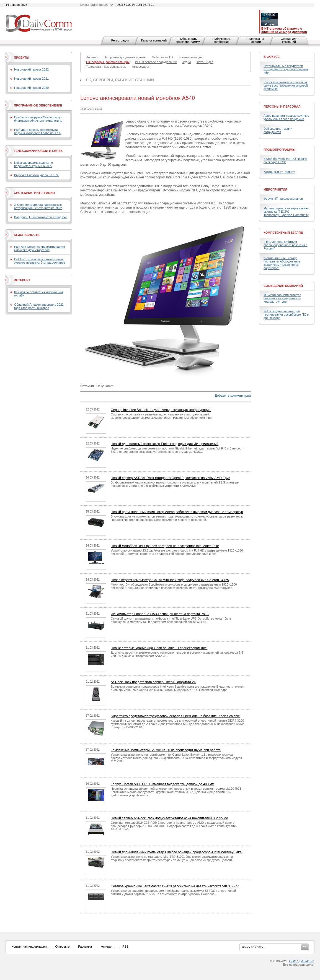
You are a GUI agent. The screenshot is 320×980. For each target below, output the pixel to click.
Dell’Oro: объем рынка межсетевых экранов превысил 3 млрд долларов (40, 261)
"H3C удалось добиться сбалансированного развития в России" (285, 245)
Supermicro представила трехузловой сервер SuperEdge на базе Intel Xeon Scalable (175, 716)
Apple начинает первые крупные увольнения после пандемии (286, 117)
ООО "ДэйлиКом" (301, 961)
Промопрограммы (279, 150)
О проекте (62, 947)
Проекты (21, 58)
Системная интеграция (34, 193)
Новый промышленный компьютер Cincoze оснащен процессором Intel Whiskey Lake (176, 852)
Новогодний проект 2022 (31, 69)
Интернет (22, 280)
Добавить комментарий (233, 396)
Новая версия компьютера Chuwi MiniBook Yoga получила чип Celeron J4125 (170, 580)
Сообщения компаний (283, 286)
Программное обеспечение (38, 105)
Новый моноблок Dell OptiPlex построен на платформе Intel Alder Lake (165, 546)
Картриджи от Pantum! (279, 172)
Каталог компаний (154, 40)
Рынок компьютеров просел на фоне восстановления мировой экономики (286, 85)
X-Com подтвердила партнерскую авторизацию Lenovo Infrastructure (38, 206)
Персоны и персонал (282, 106)
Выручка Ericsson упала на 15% (37, 175)
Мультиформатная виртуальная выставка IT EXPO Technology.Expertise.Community (286, 212)
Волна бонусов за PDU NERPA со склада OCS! (285, 160)
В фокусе (272, 57)
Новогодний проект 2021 (31, 79)
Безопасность (27, 235)
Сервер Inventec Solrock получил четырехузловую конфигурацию (161, 410)
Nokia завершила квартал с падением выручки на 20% (33, 164)
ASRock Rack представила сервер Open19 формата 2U (153, 682)
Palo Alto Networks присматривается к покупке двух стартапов (40, 248)
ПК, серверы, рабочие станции (120, 80)
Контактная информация (29, 947)
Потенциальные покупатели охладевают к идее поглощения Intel (286, 69)
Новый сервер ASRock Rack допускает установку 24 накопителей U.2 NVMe (169, 818)
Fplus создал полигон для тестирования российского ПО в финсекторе (286, 314)
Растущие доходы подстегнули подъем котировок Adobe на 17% (37, 131)
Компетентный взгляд (283, 233)
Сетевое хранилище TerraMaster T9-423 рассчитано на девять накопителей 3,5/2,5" (175, 886)
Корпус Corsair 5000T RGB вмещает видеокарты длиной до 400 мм (162, 784)
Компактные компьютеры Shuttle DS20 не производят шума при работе (166, 750)
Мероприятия (275, 189)
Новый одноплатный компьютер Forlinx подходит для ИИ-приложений (165, 444)
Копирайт (107, 947)
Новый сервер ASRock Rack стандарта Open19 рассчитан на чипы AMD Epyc (170, 478)
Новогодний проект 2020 (31, 88)
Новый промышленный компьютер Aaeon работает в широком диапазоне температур (177, 512)
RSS (126, 947)
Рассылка (85, 947)
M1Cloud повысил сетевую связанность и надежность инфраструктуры (282, 298)
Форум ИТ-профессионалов (283, 199)
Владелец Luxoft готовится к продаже (41, 217)
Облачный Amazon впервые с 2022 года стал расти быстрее (39, 306)
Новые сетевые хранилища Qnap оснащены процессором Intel (159, 648)
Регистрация (120, 40)
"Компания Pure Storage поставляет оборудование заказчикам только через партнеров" (282, 263)
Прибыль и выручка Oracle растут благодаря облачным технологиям (38, 119)
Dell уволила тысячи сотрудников (278, 130)
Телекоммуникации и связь (38, 151)
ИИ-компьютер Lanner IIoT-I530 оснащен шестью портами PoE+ (160, 614)
